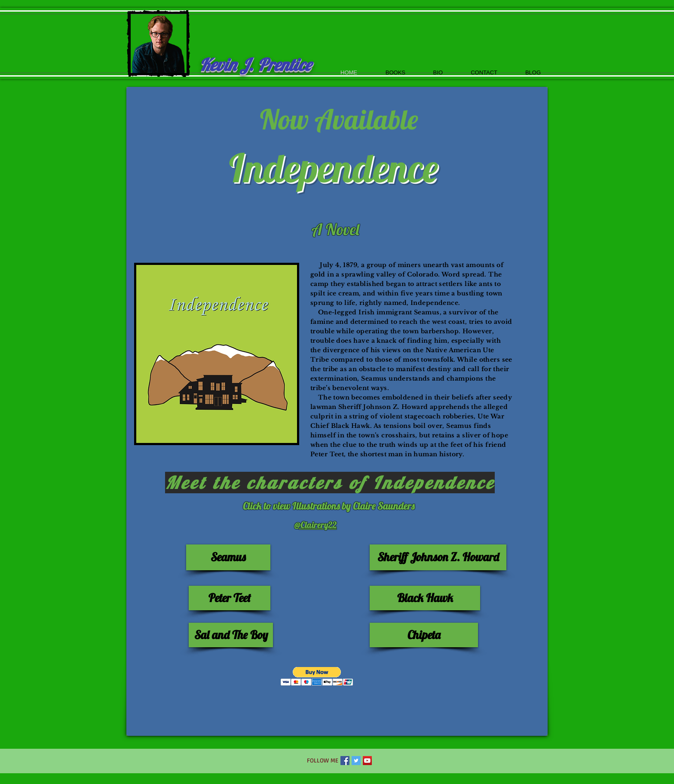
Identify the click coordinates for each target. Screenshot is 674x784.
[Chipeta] (424, 635)
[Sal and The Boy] (231, 635)
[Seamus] (228, 557)
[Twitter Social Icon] (356, 761)
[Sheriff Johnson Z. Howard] (438, 557)
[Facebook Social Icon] (345, 761)
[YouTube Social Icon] (367, 761)
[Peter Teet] (230, 598)
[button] (317, 676)
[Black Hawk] (425, 598)
